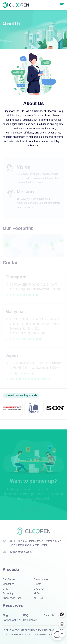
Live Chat (39, 589)
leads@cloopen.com (20, 552)
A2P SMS (39, 598)
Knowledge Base (12, 598)
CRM (6, 589)
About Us (49, 615)
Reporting (8, 593)
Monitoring (8, 584)
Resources (13, 605)
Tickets (38, 584)
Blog (5, 615)
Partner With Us (12, 620)
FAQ (26, 615)
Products (11, 569)
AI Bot (37, 593)
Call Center (9, 579)
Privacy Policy (40, 635)
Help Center (30, 620)
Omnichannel (41, 579)
